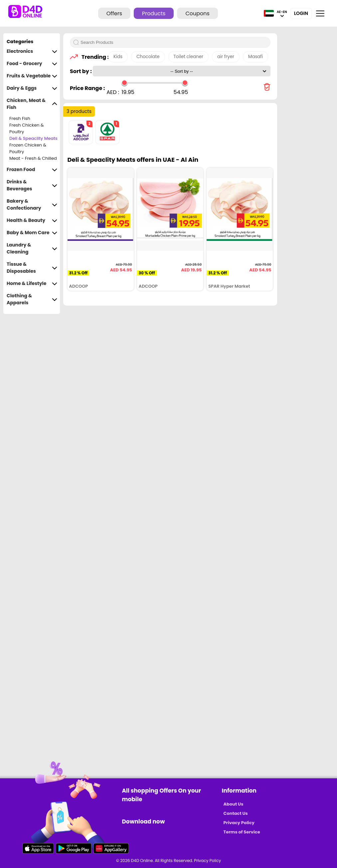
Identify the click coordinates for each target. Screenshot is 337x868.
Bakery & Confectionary (32, 205)
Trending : (93, 57)
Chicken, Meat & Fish (32, 104)
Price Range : (87, 88)
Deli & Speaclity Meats (33, 138)
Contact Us (236, 813)
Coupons (197, 13)
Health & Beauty (32, 220)
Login (301, 13)
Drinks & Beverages (32, 185)
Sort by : (81, 71)
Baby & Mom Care (32, 233)
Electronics (32, 51)
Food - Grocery (32, 64)
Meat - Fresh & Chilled (33, 158)
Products (154, 13)
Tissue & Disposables (32, 268)
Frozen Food (32, 170)
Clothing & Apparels (32, 299)
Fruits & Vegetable (32, 76)
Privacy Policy (239, 823)
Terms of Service (242, 832)
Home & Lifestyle (32, 284)
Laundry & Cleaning (32, 248)
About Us (234, 804)
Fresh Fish (20, 118)
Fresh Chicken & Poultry (27, 129)
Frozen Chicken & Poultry (28, 148)
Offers (114, 13)
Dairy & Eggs (32, 88)
